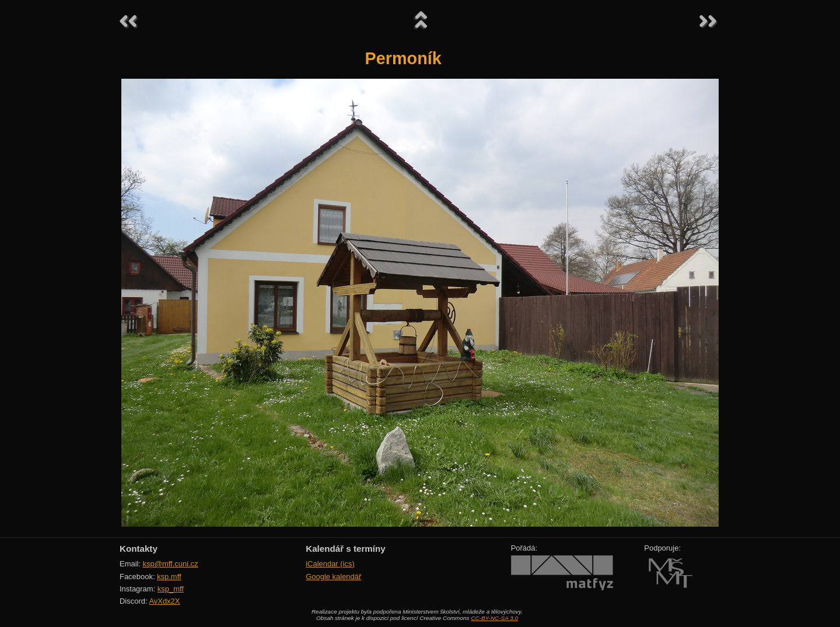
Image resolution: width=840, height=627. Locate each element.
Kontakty (139, 549)
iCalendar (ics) (330, 564)
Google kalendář (333, 577)
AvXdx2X (164, 601)
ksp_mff (171, 589)
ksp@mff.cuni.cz (171, 564)
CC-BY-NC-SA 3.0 (494, 618)
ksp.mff (169, 577)
